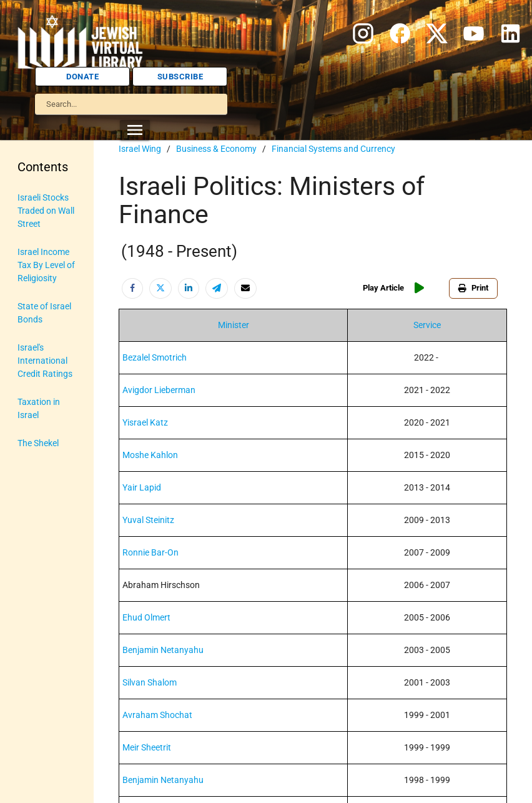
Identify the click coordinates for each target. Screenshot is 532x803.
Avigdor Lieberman (159, 390)
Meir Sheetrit (147, 747)
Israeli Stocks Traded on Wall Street (46, 211)
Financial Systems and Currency (333, 149)
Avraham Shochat (157, 715)
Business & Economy (216, 149)
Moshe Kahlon (150, 455)
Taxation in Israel (39, 408)
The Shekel (38, 443)
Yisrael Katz (145, 422)
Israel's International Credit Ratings (45, 361)
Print (473, 288)
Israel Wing (140, 149)
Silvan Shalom (150, 682)
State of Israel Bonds (44, 313)
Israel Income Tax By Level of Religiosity (46, 265)
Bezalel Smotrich (155, 357)
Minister (234, 325)
